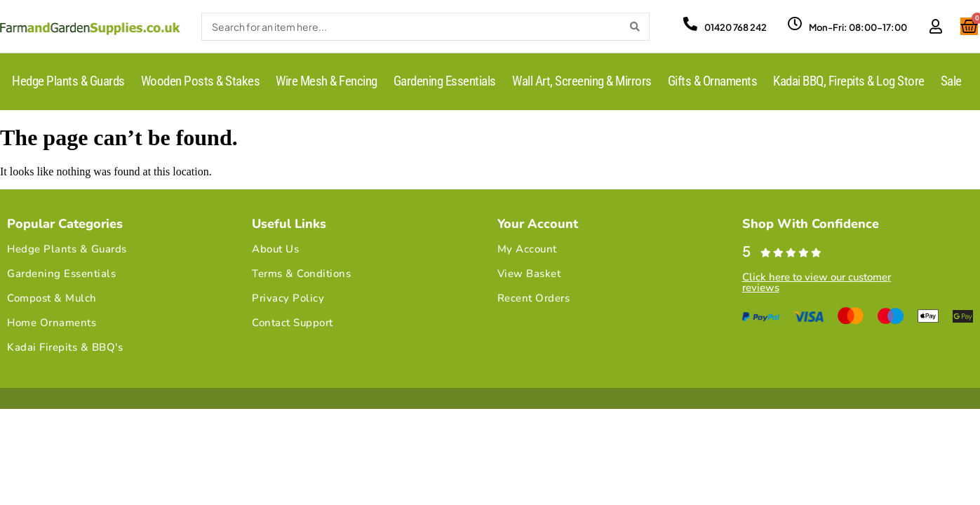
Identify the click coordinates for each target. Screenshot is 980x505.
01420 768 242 (736, 27)
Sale (951, 81)
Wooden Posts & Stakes (201, 81)
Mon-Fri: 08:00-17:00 (858, 27)
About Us (275, 249)
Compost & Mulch (52, 298)
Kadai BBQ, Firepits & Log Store (849, 81)
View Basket (529, 274)
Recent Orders (534, 298)
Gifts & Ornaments (713, 81)
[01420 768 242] (690, 24)
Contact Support (293, 323)
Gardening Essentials (445, 81)
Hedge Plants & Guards (68, 81)
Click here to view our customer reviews (817, 282)
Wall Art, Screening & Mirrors (582, 81)
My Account (527, 249)
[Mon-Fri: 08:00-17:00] (795, 24)
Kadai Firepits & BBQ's (65, 347)
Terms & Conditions (301, 274)
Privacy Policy (288, 298)
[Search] (635, 27)
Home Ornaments (52, 323)
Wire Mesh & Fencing (327, 81)
